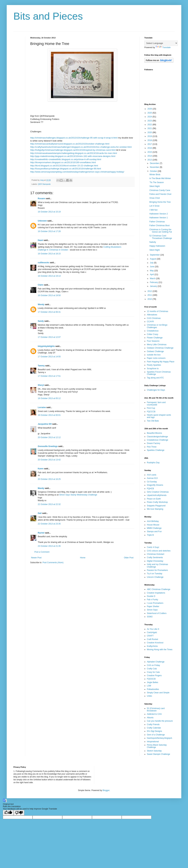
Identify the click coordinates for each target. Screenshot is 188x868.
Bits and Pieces (48, 16)
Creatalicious (153, 331)
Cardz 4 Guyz (153, 547)
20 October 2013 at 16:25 (49, 479)
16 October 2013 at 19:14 (49, 276)
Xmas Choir (155, 198)
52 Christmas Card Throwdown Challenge (161, 237)
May (152, 271)
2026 (150, 109)
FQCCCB (151, 412)
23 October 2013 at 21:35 (49, 546)
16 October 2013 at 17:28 (49, 231)
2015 (150, 152)
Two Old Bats (153, 421)
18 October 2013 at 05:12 (49, 398)
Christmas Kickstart (156, 554)
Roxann (41, 199)
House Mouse (153, 525)
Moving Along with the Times (160, 650)
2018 (150, 140)
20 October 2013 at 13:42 (49, 460)
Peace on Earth (154, 499)
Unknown (42, 221)
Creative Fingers (154, 676)
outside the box (154, 355)
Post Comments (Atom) (53, 563)
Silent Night (155, 186)
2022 (150, 125)
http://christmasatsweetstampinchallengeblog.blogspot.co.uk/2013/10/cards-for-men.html (74, 153)
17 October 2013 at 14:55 (49, 357)
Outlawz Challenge (155, 351)
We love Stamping (155, 509)
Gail (40, 513)
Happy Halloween (157, 246)
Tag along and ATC (155, 378)
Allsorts (150, 718)
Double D (151, 596)
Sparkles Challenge (156, 450)
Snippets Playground (156, 506)
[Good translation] (8, 813)
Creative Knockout (155, 643)
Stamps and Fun (154, 531)
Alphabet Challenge (156, 662)
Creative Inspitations (156, 593)
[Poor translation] (19, 813)
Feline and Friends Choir (160, 194)
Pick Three (152, 447)
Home (83, 558)
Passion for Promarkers (157, 570)
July (152, 263)
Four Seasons (153, 341)
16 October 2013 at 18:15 (49, 254)
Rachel (41, 533)
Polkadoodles (153, 689)
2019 (150, 136)
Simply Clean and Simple (158, 693)
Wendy (41, 304)
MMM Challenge (154, 528)
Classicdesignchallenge (157, 437)
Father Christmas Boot (159, 226)
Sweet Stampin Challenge (158, 754)
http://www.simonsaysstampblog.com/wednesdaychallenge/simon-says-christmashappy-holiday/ (77, 172)
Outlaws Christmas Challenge (160, 348)
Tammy (41, 366)
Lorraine (42, 407)
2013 (150, 160)
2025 (150, 113)
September (155, 255)
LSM (149, 686)
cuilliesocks (43, 263)
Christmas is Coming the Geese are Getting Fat (161, 231)
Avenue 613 (152, 478)
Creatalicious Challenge (158, 440)
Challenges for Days (156, 390)
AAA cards (152, 475)
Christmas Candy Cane (160, 190)
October (154, 171)
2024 (150, 117)
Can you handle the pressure (160, 721)
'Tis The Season (157, 182)
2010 (150, 299)
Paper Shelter (153, 606)
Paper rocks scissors (156, 358)
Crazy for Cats (153, 672)
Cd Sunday (152, 482)
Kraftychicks (152, 646)
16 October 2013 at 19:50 (49, 295)
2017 (150, 144)
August (153, 259)
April (152, 274)
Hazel (40, 240)
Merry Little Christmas (157, 345)
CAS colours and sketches (159, 551)
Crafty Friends (153, 724)
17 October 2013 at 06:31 (49, 312)
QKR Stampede (44, 184)
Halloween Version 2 (159, 214)
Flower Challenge (155, 338)
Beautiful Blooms (154, 433)
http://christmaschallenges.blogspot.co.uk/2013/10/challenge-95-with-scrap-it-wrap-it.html (74, 138)
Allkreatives (152, 315)
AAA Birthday (153, 521)
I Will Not (153, 210)
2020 (150, 132)
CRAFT (150, 636)
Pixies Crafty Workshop (157, 502)
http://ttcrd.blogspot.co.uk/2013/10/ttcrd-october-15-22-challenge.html (64, 166)
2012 (150, 291)
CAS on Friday (153, 665)
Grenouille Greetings (48, 446)
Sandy (41, 321)
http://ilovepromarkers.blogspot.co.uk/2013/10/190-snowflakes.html (63, 162)
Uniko (149, 696)
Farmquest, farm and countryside (156, 404)
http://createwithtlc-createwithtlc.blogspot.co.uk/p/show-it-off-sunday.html (66, 159)
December (155, 163)
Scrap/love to (153, 369)
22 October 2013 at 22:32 (49, 504)
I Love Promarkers (155, 603)
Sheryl (41, 385)
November (155, 167)
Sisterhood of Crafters (157, 613)
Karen (41, 469)
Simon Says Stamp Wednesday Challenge (78, 495)
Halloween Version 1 (159, 218)
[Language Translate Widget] (161, 43)
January (154, 286)
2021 (150, 128)
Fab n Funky (152, 600)
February (154, 282)
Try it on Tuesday (155, 574)
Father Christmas (157, 222)
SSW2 (150, 617)
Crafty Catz (152, 669)
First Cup (151, 408)
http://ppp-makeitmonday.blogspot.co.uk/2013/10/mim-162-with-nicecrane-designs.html (73, 156)
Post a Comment (42, 552)
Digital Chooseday (155, 561)
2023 (150, 121)
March (153, 278)
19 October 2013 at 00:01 (49, 415)
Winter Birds (155, 175)
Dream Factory (154, 443)
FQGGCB (151, 679)
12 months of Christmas (158, 311)
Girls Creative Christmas (158, 492)
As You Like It (153, 629)
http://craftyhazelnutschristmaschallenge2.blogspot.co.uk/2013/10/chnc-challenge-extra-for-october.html (81, 147)
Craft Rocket (152, 639)
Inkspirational (153, 742)
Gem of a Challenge (156, 735)
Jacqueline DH (45, 424)
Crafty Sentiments (155, 557)
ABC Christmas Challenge (159, 589)
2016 (150, 148)
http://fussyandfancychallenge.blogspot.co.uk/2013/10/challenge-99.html (66, 169)
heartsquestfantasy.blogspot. (160, 738)
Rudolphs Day (153, 463)
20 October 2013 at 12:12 (49, 437)
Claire (41, 285)
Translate (163, 47)
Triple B (150, 535)
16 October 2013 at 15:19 (49, 212)
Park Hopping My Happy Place (161, 362)
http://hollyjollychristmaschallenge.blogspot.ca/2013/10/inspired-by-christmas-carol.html (73, 150)
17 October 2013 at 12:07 (49, 337)
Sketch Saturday (154, 751)
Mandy (41, 488)
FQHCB (150, 489)
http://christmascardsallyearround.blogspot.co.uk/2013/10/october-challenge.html (70, 144)
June (152, 267)
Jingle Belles (152, 682)
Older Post (129, 558)
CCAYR (150, 322)
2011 (150, 295)
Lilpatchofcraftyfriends (157, 495)
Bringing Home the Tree (160, 202)
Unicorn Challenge (155, 577)
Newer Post (36, 558)
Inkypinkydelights (46, 346)
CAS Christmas (154, 318)
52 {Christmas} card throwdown (156, 710)
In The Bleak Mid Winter (160, 178)
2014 (150, 156)
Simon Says (152, 610)
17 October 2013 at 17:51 (49, 376)
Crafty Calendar (154, 728)
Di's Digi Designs (154, 731)
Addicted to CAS (154, 714)
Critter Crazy (152, 334)
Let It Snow (154, 206)
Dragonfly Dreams (155, 485)
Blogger (106, 790)
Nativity (153, 242)
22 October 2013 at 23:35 (49, 524)
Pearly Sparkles (154, 365)
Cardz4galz (152, 632)
